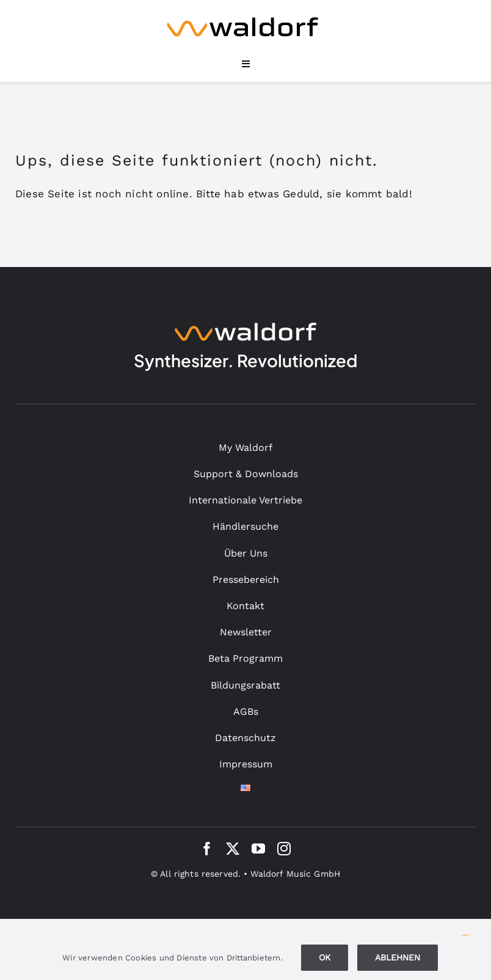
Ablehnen (398, 957)
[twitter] (233, 849)
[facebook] (207, 849)
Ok (325, 957)
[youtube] (258, 849)
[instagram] (284, 849)
